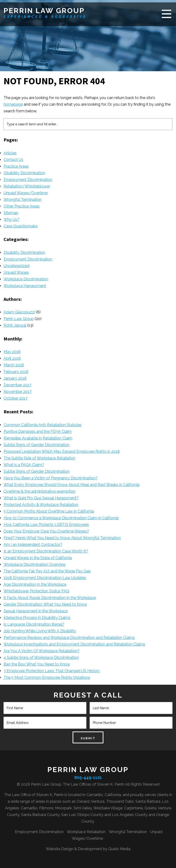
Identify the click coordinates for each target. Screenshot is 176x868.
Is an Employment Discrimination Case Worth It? (46, 551)
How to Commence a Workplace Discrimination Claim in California (61, 518)
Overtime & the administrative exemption (39, 491)
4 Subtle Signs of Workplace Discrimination (41, 658)
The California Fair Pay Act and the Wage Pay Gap (47, 571)
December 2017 (17, 385)
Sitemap (11, 213)
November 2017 (18, 392)
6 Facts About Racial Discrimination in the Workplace (50, 598)
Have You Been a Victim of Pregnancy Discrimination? (51, 478)
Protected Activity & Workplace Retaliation (41, 505)
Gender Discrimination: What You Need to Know (45, 604)
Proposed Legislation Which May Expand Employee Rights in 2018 (62, 451)
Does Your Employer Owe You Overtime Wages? (46, 531)
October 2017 (16, 398)
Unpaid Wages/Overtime (26, 193)
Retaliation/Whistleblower (27, 186)
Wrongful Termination (23, 200)
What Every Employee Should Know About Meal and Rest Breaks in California (72, 485)
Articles (10, 153)
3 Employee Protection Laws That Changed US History (52, 671)
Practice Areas (16, 166)
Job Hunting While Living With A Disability (40, 631)
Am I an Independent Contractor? (33, 545)
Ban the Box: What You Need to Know (37, 664)
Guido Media (119, 849)
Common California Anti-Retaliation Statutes (43, 425)
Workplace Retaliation (86, 832)
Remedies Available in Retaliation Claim (38, 438)
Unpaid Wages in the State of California (38, 558)
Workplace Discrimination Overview (35, 564)
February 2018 (16, 372)
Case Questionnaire (21, 226)
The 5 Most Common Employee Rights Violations (47, 677)
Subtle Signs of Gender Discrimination (37, 445)
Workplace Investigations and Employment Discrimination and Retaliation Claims (74, 644)
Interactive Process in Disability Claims (37, 618)
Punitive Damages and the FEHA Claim (38, 432)
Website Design (60, 849)
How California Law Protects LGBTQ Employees (46, 525)
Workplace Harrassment (25, 286)
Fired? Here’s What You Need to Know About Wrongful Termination (62, 538)
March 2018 (14, 365)
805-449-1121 (88, 777)
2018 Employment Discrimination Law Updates (45, 578)
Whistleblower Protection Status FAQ (36, 591)
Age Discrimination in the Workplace (35, 584)
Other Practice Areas (22, 206)
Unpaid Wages (16, 272)
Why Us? (12, 219)
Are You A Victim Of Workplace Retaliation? (42, 651)
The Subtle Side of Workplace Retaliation (39, 458)
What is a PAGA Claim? (24, 465)
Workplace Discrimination (26, 279)
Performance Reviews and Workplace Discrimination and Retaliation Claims (69, 638)
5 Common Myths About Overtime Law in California (49, 511)
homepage (13, 104)
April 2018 (12, 358)
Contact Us (13, 160)
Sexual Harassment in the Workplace (36, 611)
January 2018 (15, 378)
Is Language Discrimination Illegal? (34, 624)
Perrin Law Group (44, 11)
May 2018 (12, 352)
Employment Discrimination (28, 180)
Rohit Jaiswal (15, 325)
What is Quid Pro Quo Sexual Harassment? (41, 498)
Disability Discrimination (24, 173)
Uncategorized (16, 266)
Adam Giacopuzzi (19, 312)
